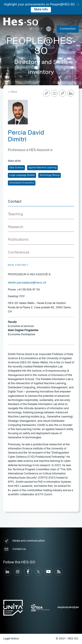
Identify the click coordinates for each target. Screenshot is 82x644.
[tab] (41, 202)
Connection (68, 29)
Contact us (15, 549)
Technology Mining (50, 175)
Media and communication (24, 541)
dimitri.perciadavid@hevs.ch (27, 283)
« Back (13, 92)
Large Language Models (22, 175)
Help (36, 29)
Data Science (16, 168)
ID (55, 94)
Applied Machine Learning (42, 168)
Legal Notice (11, 639)
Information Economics (22, 183)
